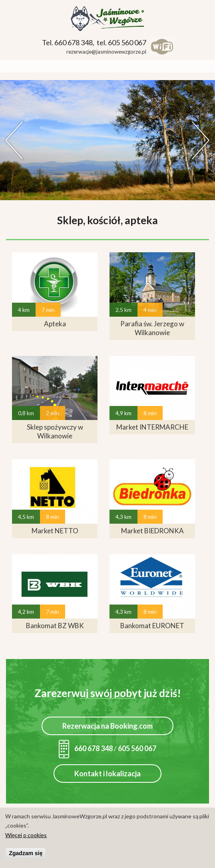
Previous (14, 140)
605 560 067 (137, 748)
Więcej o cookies (26, 835)
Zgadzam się (26, 854)
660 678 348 (86, 748)
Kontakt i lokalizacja (107, 774)
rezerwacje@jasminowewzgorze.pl (106, 52)
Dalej (201, 140)
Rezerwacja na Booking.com (107, 726)
